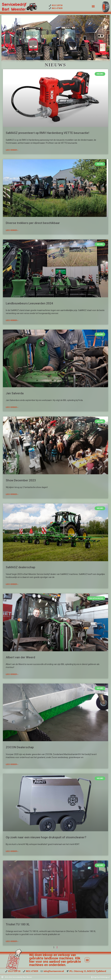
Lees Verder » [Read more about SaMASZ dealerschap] (12, 584)
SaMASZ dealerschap (20, 567)
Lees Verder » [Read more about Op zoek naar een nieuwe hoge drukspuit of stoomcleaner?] (12, 851)
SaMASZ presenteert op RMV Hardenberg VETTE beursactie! (47, 133)
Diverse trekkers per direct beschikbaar (33, 223)
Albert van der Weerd (20, 657)
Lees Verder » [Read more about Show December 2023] (12, 494)
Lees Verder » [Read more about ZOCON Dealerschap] (12, 764)
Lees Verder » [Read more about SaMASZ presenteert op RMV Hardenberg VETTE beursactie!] (12, 150)
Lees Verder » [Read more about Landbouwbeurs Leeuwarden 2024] (12, 320)
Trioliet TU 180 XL (18, 924)
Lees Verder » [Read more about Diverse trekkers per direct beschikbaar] (12, 230)
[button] (93, 6)
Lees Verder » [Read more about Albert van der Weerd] (12, 674)
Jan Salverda (15, 393)
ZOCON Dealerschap (20, 747)
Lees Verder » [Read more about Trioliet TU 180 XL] (12, 941)
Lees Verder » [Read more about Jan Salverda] (12, 407)
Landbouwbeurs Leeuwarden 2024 (29, 303)
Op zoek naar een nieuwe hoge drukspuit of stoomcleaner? (46, 837)
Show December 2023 (21, 480)
